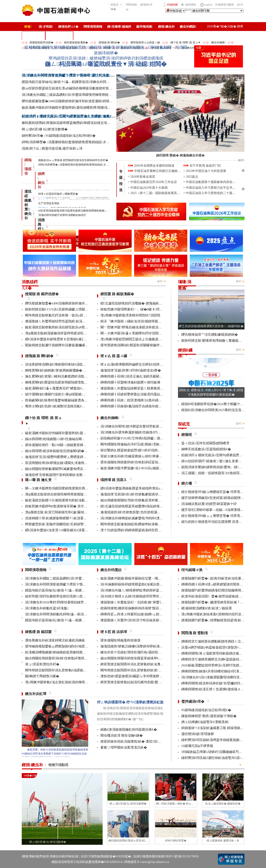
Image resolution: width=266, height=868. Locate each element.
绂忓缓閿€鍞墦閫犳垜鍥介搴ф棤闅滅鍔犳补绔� (62, 394)
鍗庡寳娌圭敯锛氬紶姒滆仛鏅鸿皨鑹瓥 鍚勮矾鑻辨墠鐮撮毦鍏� (148, 682)
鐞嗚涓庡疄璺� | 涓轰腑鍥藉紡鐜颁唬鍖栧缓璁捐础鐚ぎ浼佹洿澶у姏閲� (76, 142)
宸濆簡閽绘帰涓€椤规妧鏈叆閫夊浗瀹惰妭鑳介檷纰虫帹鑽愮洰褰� (75, 463)
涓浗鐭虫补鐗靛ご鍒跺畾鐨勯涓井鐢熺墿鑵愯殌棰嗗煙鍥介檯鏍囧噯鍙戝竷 (78, 95)
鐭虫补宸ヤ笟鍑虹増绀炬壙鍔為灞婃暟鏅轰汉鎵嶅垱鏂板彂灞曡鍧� (152, 652)
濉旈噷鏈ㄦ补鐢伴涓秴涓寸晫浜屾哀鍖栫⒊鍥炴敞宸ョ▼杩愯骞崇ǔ (151, 620)
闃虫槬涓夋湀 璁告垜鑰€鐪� (122, 735)
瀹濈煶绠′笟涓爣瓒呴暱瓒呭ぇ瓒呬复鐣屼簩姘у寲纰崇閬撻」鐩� (74, 457)
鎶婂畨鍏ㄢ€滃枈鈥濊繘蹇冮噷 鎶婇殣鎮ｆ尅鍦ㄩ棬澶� (222, 728)
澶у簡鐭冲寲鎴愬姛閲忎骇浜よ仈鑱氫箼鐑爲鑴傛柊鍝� (142, 339)
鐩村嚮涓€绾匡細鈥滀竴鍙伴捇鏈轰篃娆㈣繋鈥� (217, 740)
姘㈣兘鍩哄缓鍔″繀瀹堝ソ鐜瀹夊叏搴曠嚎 (213, 461)
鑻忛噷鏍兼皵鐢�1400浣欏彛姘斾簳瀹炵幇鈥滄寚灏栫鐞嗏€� (68, 101)
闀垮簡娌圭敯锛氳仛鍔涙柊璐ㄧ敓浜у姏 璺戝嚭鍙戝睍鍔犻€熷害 (72, 315)
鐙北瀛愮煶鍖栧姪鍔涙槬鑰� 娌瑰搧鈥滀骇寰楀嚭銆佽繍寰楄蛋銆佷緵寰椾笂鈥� (161, 303)
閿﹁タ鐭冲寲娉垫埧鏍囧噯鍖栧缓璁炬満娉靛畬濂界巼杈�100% (72, 488)
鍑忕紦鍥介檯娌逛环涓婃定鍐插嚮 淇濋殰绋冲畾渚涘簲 (222, 522)
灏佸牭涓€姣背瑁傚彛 (198, 734)
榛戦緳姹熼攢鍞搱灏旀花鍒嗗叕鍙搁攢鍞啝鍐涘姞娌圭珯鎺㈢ (68, 123)
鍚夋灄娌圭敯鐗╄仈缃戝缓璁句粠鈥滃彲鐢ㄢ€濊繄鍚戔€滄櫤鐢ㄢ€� (76, 500)
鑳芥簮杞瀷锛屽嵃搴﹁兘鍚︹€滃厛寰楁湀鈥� (216, 510)
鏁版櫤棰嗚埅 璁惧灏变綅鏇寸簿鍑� (209, 716)
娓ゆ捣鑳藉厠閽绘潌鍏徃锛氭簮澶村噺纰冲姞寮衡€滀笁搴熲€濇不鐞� (153, 500)
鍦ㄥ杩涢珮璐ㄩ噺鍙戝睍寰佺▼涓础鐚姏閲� (106, 64)
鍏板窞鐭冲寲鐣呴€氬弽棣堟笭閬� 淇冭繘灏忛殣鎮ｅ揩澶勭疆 (71, 506)
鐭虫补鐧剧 (188, 27)
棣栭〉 (29, 27)
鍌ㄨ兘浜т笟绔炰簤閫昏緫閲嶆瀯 (205, 443)
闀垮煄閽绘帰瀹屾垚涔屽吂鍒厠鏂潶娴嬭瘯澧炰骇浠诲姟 (143, 444)
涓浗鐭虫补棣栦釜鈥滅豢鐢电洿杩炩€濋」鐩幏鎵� (139, 518)
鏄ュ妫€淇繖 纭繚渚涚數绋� (45, 129)
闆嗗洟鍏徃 (132, 7)
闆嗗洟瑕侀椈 (93, 27)
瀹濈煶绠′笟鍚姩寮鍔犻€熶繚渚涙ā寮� (131, 370)
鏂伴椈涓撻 (145, 27)
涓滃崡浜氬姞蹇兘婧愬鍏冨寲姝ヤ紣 (209, 504)
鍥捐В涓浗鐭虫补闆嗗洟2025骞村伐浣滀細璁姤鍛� (220, 410)
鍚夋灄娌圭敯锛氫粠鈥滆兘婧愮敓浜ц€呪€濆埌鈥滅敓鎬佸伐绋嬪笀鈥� (77, 327)
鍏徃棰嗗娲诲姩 (119, 27)
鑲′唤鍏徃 (146, 5)
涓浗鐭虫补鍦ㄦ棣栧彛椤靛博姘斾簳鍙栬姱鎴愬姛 (138, 590)
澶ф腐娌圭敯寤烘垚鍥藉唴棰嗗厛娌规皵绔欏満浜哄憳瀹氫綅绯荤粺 (74, 494)
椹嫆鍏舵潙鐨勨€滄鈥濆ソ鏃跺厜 (207, 608)
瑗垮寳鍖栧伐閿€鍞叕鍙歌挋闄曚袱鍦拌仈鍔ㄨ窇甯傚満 (142, 345)
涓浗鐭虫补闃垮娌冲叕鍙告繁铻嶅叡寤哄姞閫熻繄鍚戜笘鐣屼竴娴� (152, 426)
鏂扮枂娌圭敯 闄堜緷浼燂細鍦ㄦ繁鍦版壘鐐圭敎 (217, 341)
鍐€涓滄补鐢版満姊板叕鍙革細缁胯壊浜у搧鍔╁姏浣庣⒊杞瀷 (146, 488)
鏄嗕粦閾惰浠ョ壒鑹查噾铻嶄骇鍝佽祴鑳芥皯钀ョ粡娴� (223, 653)
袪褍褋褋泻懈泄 (225, 5)
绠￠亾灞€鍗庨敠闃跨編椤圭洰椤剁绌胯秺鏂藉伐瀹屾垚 (142, 364)
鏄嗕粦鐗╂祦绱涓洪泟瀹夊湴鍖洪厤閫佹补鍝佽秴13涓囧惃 (145, 376)
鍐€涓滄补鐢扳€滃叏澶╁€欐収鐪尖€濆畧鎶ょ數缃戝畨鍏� (68, 530)
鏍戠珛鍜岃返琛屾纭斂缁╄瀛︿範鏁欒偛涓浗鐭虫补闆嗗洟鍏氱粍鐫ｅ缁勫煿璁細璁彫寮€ (92, 82)
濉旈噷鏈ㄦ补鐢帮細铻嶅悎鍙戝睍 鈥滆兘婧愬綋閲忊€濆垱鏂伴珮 (73, 321)
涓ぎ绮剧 (46, 27)
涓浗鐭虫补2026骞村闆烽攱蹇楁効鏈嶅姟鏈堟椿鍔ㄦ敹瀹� (69, 602)
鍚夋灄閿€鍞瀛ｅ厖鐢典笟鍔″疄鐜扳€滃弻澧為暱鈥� (65, 388)
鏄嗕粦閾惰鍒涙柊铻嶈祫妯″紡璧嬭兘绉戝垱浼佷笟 (219, 683)
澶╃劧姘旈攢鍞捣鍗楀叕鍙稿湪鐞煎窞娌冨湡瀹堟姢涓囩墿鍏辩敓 (149, 530)
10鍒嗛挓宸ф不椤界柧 (197, 746)
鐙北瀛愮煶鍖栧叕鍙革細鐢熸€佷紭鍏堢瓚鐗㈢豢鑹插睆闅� (145, 506)
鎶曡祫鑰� (116, 5)
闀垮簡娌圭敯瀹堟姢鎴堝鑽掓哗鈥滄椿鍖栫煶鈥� (138, 524)
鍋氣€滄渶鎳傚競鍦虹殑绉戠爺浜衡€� (129, 729)
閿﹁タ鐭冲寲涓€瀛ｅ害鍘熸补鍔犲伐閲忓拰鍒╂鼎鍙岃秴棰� (146, 333)
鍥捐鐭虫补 (166, 27)
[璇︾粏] (138, 719)
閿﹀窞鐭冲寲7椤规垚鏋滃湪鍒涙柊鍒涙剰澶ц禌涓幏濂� (143, 327)
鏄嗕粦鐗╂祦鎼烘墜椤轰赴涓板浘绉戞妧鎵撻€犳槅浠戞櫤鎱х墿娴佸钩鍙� (155, 394)
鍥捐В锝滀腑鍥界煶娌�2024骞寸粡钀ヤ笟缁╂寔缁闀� (224, 404)
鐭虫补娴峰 (218, 42)
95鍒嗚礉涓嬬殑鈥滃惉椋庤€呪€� (206, 710)
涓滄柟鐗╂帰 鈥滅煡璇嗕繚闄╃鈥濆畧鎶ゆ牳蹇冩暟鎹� (68, 518)
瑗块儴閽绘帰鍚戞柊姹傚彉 (120, 640)
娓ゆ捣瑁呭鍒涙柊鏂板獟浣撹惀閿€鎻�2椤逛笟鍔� (64, 451)
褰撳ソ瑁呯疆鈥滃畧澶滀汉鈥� (124, 747)
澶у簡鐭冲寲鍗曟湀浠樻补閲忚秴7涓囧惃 (130, 315)
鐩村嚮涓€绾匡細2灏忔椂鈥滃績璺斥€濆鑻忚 (215, 758)
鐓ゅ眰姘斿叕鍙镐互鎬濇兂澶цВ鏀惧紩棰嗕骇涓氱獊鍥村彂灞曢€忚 (72, 88)
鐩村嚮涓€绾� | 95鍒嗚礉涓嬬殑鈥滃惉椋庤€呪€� (59, 136)
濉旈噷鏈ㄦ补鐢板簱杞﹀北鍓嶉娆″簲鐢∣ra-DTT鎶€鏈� (141, 602)
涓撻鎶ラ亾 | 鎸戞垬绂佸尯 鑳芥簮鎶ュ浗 (52, 148)
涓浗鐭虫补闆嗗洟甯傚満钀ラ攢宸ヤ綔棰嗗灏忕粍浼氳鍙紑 (70, 75)
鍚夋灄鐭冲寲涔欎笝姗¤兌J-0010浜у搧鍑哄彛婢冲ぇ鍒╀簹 (143, 468)
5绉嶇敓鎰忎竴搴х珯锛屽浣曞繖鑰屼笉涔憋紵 (215, 752)
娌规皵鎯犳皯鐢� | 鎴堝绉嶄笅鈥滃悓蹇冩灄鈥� (218, 578)
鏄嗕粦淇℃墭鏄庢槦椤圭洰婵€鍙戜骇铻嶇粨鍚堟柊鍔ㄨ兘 (224, 659)
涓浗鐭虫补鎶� (59, 36)
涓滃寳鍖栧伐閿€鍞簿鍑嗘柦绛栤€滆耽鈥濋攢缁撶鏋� (66, 364)
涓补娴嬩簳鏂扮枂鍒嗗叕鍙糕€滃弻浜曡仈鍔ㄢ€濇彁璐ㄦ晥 (144, 584)
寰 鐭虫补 (28, 214)
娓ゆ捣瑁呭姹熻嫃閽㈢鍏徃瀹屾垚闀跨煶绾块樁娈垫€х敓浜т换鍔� (76, 439)
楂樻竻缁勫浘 (33, 36)
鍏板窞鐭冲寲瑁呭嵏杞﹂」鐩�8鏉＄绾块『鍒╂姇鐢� (142, 309)
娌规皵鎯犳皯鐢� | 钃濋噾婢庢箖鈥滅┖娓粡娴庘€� (220, 602)
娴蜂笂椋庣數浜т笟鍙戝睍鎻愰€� (206, 449)
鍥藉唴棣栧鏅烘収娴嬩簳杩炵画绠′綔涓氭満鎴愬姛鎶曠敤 (143, 608)
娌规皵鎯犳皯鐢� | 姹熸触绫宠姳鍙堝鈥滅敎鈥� (218, 620)
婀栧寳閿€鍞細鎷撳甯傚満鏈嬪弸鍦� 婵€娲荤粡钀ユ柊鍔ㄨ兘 (72, 370)
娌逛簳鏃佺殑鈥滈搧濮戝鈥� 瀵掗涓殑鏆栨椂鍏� (139, 741)
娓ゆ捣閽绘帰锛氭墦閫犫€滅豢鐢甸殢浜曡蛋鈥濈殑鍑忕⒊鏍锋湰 (72, 469)
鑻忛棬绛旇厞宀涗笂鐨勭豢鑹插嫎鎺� (210, 335)
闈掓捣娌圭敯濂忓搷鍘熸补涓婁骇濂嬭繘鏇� (58, 345)
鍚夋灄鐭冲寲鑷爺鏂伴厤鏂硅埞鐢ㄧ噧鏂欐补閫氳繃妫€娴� (145, 578)
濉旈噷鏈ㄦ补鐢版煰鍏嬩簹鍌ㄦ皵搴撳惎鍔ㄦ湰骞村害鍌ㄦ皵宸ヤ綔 (150, 388)
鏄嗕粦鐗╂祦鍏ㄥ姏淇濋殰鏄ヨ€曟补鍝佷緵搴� (136, 400)
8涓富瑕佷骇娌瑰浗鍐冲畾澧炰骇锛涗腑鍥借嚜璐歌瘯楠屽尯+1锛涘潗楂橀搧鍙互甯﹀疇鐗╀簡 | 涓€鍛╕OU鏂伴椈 (106, 211)
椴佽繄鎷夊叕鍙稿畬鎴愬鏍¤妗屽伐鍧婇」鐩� (136, 450)
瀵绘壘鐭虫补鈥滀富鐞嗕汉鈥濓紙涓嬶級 (55, 640)
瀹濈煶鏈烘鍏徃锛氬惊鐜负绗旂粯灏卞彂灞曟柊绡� (140, 512)
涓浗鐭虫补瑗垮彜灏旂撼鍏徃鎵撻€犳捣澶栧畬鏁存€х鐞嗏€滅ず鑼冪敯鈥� (157, 432)
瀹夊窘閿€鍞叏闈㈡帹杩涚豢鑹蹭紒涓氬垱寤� (60, 376)
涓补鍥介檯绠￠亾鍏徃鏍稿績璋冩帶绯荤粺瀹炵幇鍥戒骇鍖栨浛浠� (152, 596)
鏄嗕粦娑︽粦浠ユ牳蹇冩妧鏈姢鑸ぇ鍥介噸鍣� (137, 614)
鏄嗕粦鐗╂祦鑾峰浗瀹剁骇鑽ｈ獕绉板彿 (130, 382)
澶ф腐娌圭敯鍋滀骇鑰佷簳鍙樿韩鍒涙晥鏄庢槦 (59, 333)
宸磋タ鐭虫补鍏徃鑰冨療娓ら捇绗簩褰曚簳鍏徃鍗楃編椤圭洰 (147, 456)
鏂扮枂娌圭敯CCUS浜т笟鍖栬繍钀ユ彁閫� (57, 309)
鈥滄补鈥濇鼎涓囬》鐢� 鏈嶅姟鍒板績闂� (213, 596)
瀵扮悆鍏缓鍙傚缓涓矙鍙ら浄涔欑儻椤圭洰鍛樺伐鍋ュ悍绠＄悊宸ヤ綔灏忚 (157, 676)
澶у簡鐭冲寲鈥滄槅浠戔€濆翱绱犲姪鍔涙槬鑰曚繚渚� (221, 614)
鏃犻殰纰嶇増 (191, 7)
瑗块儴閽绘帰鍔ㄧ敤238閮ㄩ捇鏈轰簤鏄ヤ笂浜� (61, 445)
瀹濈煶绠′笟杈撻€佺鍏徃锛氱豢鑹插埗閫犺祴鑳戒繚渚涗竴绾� (148, 494)
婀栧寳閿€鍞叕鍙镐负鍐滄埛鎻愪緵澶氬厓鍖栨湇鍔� (65, 382)
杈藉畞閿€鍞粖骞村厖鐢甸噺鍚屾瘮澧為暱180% (60, 400)
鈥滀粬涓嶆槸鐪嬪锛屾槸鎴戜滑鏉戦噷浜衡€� (60, 652)
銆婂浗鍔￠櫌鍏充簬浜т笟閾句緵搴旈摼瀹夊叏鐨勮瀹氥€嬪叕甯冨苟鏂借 (80, 116)
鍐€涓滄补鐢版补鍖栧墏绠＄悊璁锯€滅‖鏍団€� (60, 339)
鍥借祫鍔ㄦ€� (68, 27)
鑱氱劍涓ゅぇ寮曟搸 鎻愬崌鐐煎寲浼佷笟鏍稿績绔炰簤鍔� (73, 160)
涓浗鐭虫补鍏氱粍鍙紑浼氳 (47, 608)
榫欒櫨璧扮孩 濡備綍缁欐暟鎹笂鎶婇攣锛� (58, 524)
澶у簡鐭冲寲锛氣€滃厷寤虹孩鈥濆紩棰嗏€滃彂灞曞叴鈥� (67, 682)
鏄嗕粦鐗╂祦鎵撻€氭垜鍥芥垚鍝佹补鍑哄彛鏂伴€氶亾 (140, 406)
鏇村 (160, 281)
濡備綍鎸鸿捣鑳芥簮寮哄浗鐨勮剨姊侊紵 (62, 215)
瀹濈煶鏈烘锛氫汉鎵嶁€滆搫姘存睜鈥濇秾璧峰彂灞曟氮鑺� (145, 646)
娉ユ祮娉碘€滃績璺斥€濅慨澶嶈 (205, 722)
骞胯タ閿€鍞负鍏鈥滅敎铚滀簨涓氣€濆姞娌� (60, 406)
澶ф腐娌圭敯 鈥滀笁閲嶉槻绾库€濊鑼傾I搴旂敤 (60, 512)
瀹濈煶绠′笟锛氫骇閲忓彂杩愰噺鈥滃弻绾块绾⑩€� (63, 475)
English (208, 5)
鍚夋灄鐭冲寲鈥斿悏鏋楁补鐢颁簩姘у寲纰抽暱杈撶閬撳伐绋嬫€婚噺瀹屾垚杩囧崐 (82, 108)
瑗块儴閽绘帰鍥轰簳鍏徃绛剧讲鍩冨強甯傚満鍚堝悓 (139, 462)
